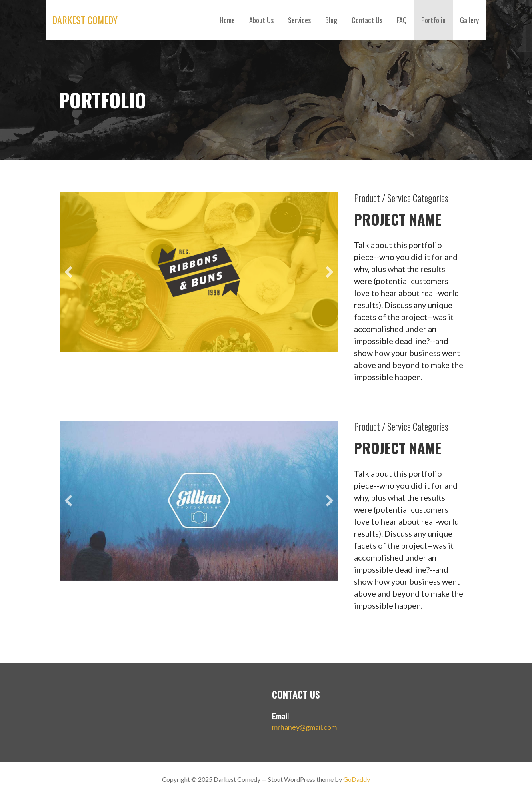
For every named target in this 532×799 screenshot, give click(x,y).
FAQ (402, 20)
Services (299, 20)
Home (227, 20)
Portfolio (433, 20)
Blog (331, 20)
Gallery (469, 20)
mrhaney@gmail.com (304, 727)
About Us (261, 20)
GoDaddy (357, 779)
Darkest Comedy (85, 20)
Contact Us (367, 20)
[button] (68, 272)
